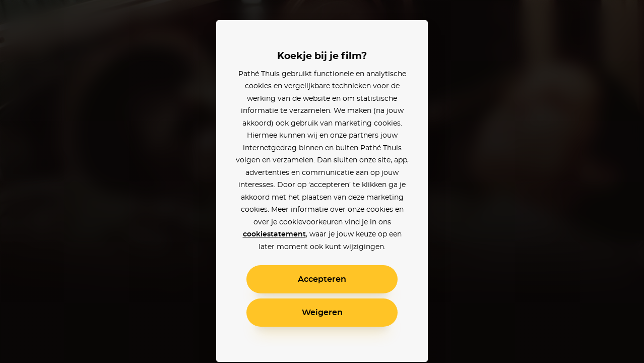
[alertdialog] (322, 181)
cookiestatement (274, 234)
